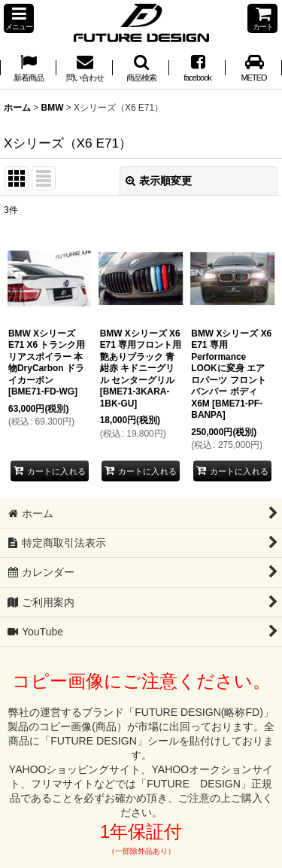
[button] (19, 18)
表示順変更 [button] (159, 181)
